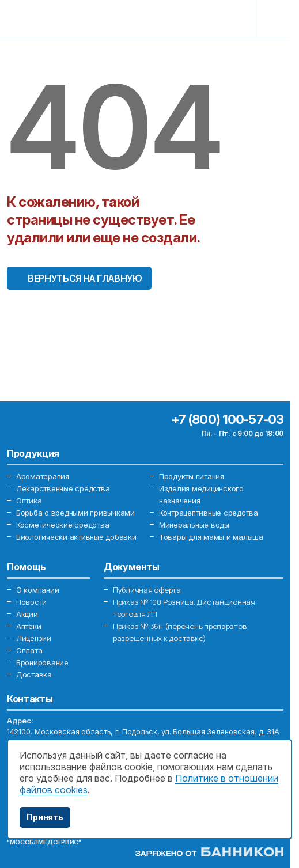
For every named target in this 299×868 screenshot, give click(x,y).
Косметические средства (63, 525)
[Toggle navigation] (274, 18)
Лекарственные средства (63, 488)
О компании (37, 590)
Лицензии (34, 638)
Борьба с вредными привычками (75, 513)
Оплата (29, 650)
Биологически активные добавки (76, 537)
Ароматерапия (43, 476)
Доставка (34, 674)
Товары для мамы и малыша (211, 537)
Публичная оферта (147, 590)
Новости (31, 602)
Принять (45, 817)
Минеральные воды (194, 525)
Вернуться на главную (85, 278)
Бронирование (42, 662)
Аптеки (29, 626)
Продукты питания (192, 476)
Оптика (29, 501)
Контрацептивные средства (209, 513)
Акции (27, 614)
